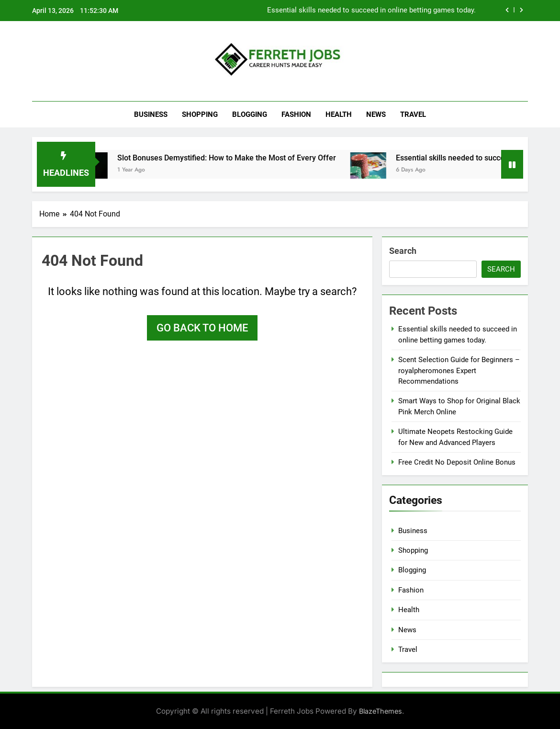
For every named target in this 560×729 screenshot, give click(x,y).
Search (403, 251)
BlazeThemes (381, 711)
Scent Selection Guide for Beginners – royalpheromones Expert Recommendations (459, 370)
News (376, 114)
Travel (413, 114)
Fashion (296, 114)
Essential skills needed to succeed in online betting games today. (371, 11)
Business (151, 114)
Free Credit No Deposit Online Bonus (457, 462)
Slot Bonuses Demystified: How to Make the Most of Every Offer (242, 158)
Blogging (250, 114)
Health (339, 114)
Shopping (200, 114)
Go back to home (202, 328)
